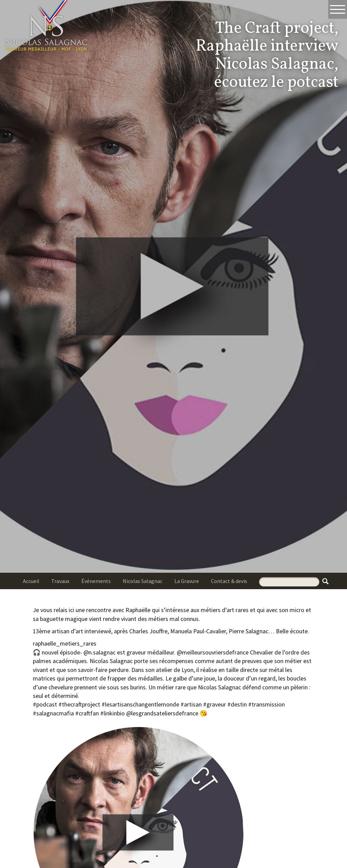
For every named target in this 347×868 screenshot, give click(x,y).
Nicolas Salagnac (143, 581)
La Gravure (187, 581)
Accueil (31, 581)
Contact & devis (229, 581)
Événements (96, 581)
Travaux (60, 581)
